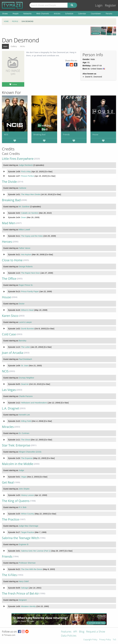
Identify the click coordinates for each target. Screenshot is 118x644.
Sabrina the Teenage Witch (21, 538)
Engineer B (23, 544)
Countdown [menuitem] (96, 14)
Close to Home (12, 260)
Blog (82, 632)
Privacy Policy (105, 640)
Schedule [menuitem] (69, 14)
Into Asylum (26, 254)
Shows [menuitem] (5, 14)
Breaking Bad (39, 134)
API (75, 632)
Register (111, 5)
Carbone (22, 188)
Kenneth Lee (24, 415)
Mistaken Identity (28, 606)
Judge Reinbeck (26, 165)
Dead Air (25, 384)
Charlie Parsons (26, 396)
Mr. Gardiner (24, 207)
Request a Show (96, 632)
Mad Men (9, 223)
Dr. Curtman (24, 433)
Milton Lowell (24, 229)
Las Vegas (9, 390)
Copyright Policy (90, 640)
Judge (21, 470)
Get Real (8, 482)
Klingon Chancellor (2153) (30, 452)
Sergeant (23, 600)
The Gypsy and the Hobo (32, 236)
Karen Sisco (10, 316)
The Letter (25, 347)
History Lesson (28, 495)
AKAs (22, 46)
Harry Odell (24, 581)
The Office (9, 279)
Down (24, 217)
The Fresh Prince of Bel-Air (20, 594)
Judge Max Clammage (28, 526)
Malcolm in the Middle (18, 464)
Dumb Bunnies (28, 329)
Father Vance (24, 248)
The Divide (9, 182)
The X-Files (9, 575)
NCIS (6, 134)
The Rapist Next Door (30, 273)
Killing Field (26, 421)
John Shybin (24, 489)
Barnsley (22, 341)
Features (66, 632)
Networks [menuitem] (27, 14)
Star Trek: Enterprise (16, 445)
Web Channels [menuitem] (43, 14)
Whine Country (28, 514)
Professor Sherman (27, 563)
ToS (114, 640)
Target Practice (28, 532)
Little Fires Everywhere (18, 159)
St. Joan (25, 366)
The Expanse (27, 458)
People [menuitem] (16, 14)
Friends (66, 134)
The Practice (10, 519)
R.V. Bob (22, 507)
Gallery (14, 46)
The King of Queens (16, 501)
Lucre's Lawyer (25, 322)
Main (5, 46)
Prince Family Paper (30, 291)
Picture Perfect (28, 176)
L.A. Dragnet (11, 408)
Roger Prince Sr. (26, 285)
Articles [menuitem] (57, 14)
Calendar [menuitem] (82, 14)
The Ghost (26, 440)
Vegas (24, 477)
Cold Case (9, 334)
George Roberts (26, 266)
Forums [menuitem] (109, 14)
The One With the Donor (32, 569)
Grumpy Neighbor (26, 378)
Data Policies (69, 636)
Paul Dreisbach (25, 359)
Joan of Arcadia (13, 353)
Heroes (7, 242)
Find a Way (26, 171)
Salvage (25, 588)
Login (99, 5)
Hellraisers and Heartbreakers (34, 403)
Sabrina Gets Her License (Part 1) (36, 551)
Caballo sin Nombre (30, 213)
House (95, 134)
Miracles (8, 427)
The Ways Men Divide (31, 194)
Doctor (22, 304)
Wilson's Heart (27, 310)
